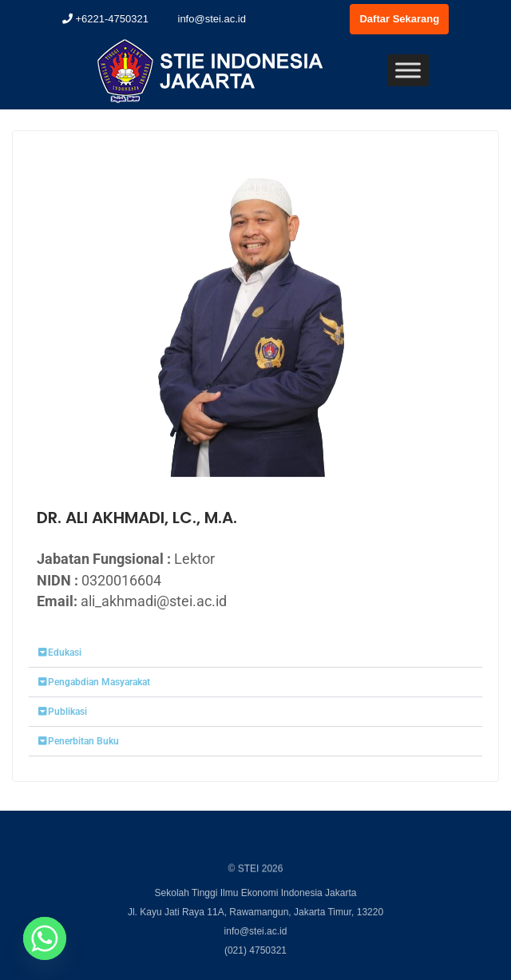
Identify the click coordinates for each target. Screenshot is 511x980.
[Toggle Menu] (408, 70)
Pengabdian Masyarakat (99, 684)
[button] (255, 655)
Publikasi (67, 714)
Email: (57, 603)
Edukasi (65, 655)
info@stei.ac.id (205, 19)
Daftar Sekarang (399, 19)
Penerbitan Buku (83, 744)
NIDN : (99, 583)
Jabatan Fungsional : (126, 561)
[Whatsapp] (45, 938)
